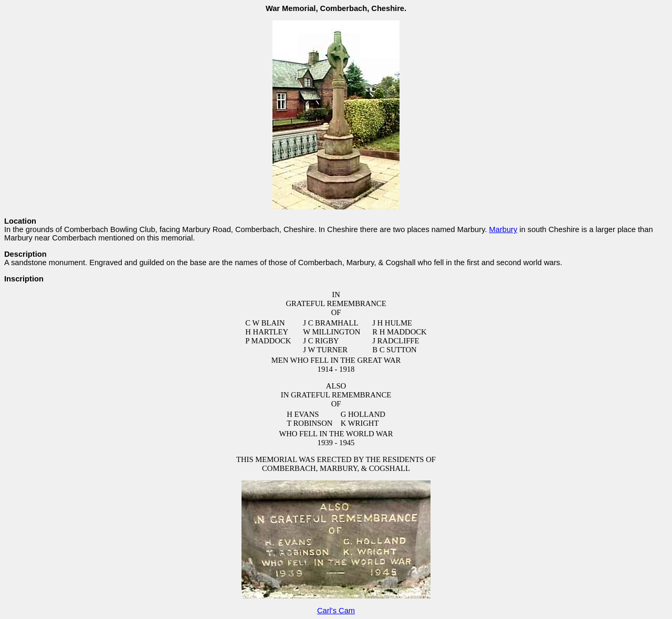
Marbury (503, 229)
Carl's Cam (336, 611)
